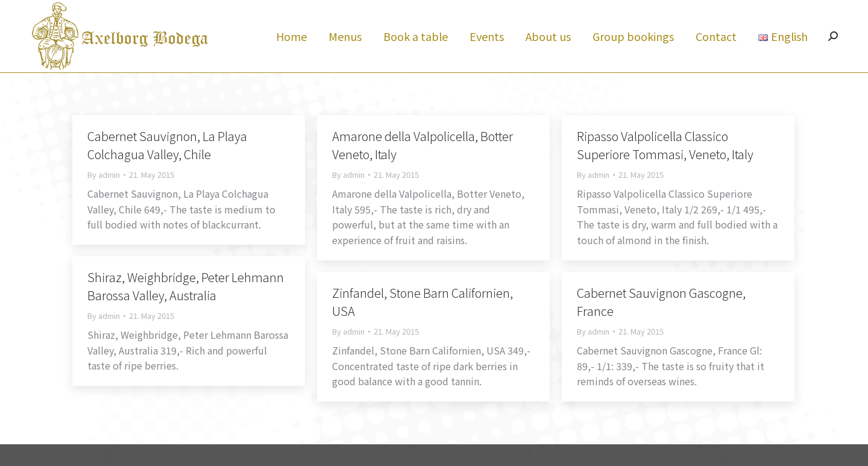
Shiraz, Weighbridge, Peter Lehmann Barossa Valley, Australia (186, 308)
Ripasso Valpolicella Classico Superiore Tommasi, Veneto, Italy (665, 167)
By (104, 197)
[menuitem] (291, 58)
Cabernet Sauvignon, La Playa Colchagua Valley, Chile (167, 167)
